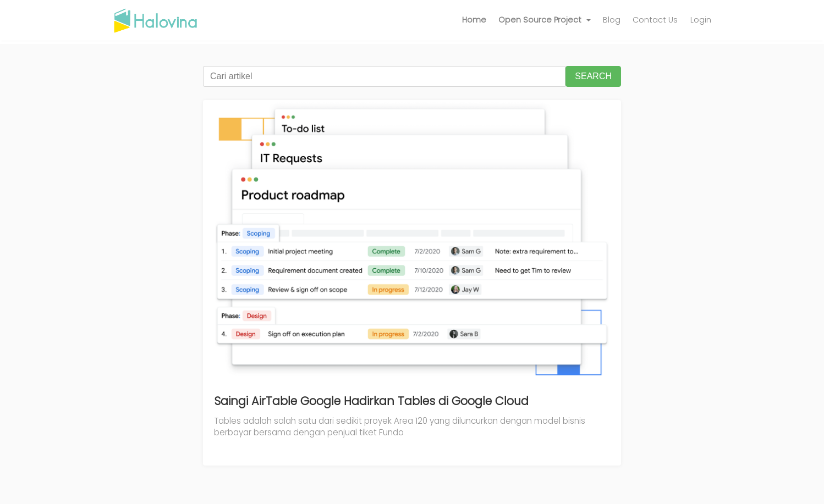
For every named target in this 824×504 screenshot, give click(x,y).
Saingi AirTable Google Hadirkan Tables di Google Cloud (371, 401)
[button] (545, 20)
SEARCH (593, 76)
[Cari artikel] (384, 76)
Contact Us (655, 20)
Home (474, 20)
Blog (612, 20)
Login (701, 20)
